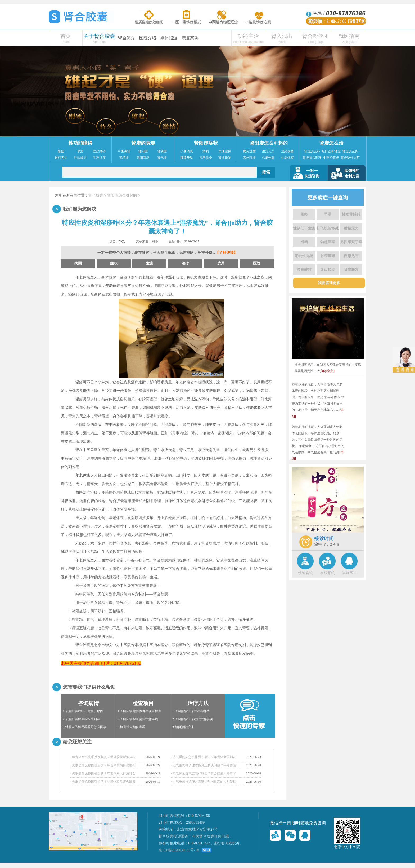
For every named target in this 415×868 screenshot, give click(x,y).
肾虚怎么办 (350, 151)
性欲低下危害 (304, 228)
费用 (221, 263)
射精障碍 (328, 256)
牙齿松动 (328, 270)
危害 (150, 263)
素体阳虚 (249, 158)
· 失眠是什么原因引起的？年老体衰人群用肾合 (103, 773)
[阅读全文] (327, 371)
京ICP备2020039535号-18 (179, 850)
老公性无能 (304, 256)
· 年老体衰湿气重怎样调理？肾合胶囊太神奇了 (204, 773)
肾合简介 (127, 38)
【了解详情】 (226, 253)
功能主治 (248, 36)
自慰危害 (351, 256)
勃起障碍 (99, 151)
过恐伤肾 (287, 151)
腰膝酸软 (187, 158)
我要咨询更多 (329, 283)
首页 (66, 36)
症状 (114, 263)
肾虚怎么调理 (312, 158)
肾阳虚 (143, 151)
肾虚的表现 (143, 143)
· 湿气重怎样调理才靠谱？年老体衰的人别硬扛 (204, 782)
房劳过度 (249, 151)
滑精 (206, 151)
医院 (257, 263)
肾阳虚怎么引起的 (269, 143)
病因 (78, 263)
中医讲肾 (124, 151)
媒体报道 (169, 38)
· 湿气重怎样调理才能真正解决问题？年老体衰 (204, 765)
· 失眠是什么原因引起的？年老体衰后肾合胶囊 (103, 782)
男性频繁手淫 (351, 242)
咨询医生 (350, 573)
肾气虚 (162, 158)
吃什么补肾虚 (331, 151)
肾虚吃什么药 (350, 158)
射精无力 (61, 158)
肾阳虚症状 (206, 143)
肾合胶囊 (96, 195)
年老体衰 (287, 158)
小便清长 (187, 151)
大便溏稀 (225, 151)
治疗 (185, 263)
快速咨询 (306, 573)
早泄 (80, 151)
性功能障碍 (80, 143)
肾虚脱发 (225, 158)
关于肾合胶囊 (99, 36)
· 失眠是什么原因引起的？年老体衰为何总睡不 (103, 765)
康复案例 (190, 38)
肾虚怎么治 (331, 143)
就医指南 (349, 36)
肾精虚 (124, 158)
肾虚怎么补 (312, 151)
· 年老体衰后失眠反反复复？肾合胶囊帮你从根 (103, 757)
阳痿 (61, 151)
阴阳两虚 (143, 158)
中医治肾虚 (331, 158)
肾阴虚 (162, 151)
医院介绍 (148, 38)
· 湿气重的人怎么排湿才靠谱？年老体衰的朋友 (204, 757)
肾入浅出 (282, 36)
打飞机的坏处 (328, 228)
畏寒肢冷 (206, 158)
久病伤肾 (268, 158)
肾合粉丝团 (315, 36)
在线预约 (328, 573)
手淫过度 (99, 158)
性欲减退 (80, 158)
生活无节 (268, 151)
